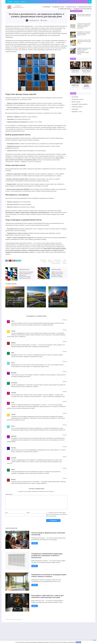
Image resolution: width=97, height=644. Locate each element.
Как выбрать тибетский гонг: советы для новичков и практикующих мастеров (47, 597)
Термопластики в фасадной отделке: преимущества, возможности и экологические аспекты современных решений (11, 274)
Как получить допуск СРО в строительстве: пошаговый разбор (84, 41)
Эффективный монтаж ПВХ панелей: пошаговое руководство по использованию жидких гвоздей (84, 51)
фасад (65, 264)
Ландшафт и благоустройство (80, 104)
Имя (6, 513)
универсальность (56, 264)
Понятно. (78, 642)
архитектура (43, 260)
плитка (64, 262)
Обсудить (45, 20)
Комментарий (9, 495)
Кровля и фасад (76, 102)
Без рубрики (75, 97)
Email (28, 513)
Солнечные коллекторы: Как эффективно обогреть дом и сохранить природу (58, 302)
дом (65, 260)
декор (50, 260)
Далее (35, 544)
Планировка (75, 109)
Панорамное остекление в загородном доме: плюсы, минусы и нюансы (49, 576)
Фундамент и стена (77, 112)
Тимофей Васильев (34, 20)
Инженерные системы (78, 99)
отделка (58, 262)
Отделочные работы (77, 107)
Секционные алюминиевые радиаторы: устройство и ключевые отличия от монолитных (47, 556)
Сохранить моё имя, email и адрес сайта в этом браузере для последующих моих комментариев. (56, 515)
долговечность (58, 260)
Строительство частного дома (16, 7)
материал (51, 262)
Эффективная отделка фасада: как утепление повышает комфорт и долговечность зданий (44, 273)
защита (44, 262)
